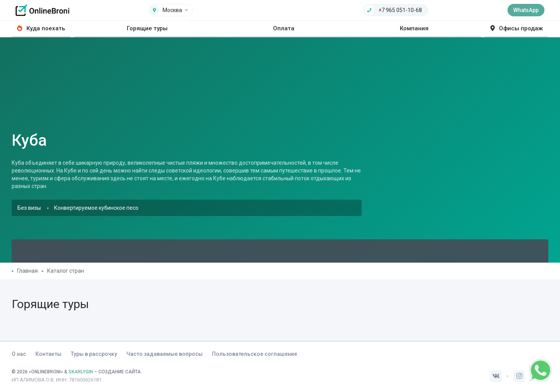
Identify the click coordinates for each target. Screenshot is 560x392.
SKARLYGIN (81, 372)
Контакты (48, 354)
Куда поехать (41, 28)
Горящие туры (147, 28)
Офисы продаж (517, 28)
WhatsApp (526, 10)
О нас (19, 354)
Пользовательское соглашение (255, 354)
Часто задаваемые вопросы (164, 354)
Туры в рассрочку (94, 354)
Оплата (284, 28)
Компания (414, 28)
